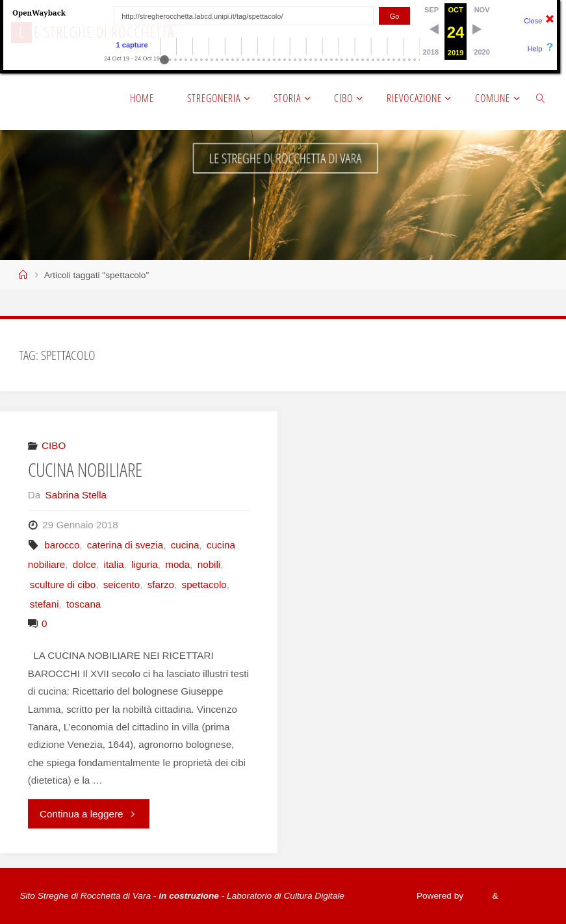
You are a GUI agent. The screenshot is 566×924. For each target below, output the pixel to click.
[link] (541, 97)
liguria (145, 564)
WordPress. (523, 896)
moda (177, 564)
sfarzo (161, 584)
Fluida (476, 896)
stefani (45, 604)
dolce (84, 564)
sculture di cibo (63, 584)
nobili (209, 564)
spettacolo (204, 584)
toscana (84, 604)
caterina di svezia (125, 545)
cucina (185, 545)
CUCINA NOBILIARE (85, 470)
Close (533, 21)
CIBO (54, 445)
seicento (122, 584)
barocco (62, 545)
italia (114, 564)
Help (535, 49)
